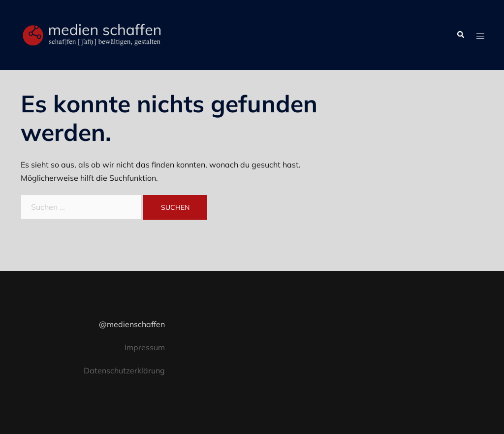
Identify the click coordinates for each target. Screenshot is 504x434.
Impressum (145, 347)
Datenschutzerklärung (124, 370)
